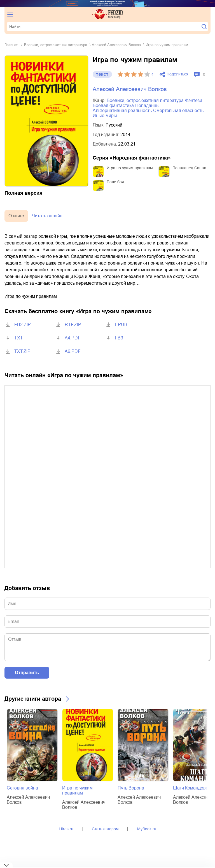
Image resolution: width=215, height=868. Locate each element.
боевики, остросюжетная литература (56, 45)
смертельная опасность (178, 110)
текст (102, 74)
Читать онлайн (47, 216)
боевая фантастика (113, 105)
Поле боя (115, 182)
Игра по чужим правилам (130, 168)
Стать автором (105, 829)
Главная (11, 45)
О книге (16, 216)
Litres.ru (66, 829)
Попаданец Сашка (189, 168)
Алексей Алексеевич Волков (116, 45)
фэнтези (194, 100)
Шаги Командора (191, 788)
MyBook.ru (147, 829)
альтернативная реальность (122, 110)
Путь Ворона (131, 788)
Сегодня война (22, 788)
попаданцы (147, 105)
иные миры (105, 116)
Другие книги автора (33, 699)
